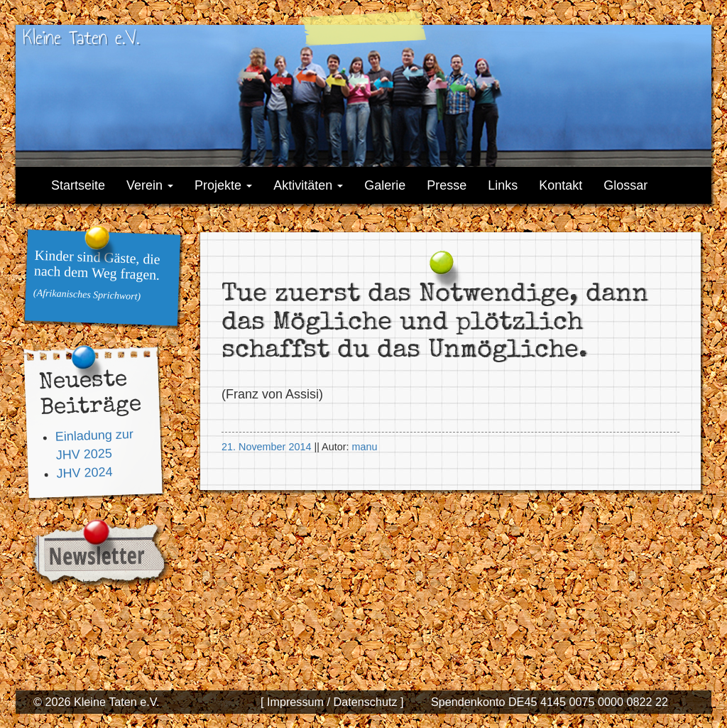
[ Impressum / (295, 702)
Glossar (625, 185)
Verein (150, 185)
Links (503, 185)
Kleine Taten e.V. (81, 37)
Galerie (385, 185)
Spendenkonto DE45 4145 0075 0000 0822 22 (550, 702)
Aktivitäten (308, 185)
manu (364, 447)
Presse (447, 185)
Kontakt (561, 185)
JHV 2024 (84, 472)
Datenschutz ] (367, 702)
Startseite (78, 185)
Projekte (223, 185)
